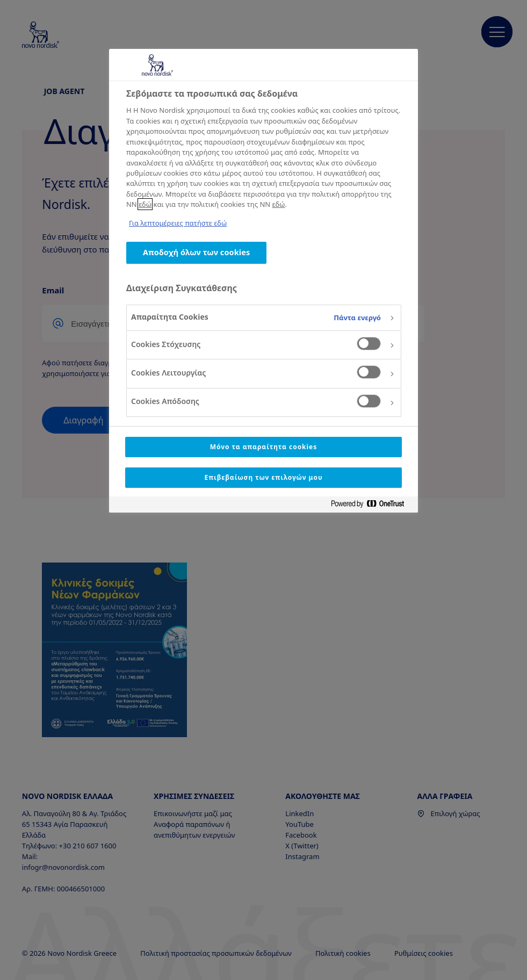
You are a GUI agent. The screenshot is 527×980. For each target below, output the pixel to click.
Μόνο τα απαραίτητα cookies (263, 447)
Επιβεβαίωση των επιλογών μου (263, 477)
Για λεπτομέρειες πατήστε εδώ (178, 223)
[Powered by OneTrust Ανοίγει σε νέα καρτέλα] (372, 506)
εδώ (145, 204)
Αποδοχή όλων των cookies (196, 252)
